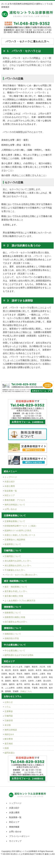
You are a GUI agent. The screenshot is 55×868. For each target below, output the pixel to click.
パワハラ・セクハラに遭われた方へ (21, 575)
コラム (8, 707)
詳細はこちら (26, 691)
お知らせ (9, 702)
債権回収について (13, 634)
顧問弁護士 (10, 753)
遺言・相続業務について (16, 587)
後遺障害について (13, 544)
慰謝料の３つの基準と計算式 (18, 530)
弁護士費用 (10, 486)
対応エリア (10, 495)
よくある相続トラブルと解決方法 (20, 600)
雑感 (7, 748)
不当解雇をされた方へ (15, 570)
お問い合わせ (11, 509)
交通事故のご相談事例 (15, 540)
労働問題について (13, 556)
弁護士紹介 (10, 482)
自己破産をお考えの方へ (16, 622)
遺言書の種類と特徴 (14, 596)
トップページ (11, 477)
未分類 (8, 725)
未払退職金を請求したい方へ (18, 565)
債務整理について (13, 613)
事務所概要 (14, 827)
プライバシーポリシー (19, 836)
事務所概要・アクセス (15, 500)
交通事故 (9, 711)
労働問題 (9, 716)
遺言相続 (9, 744)
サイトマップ (15, 841)
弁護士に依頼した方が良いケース (20, 535)
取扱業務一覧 (11, 491)
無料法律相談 (11, 730)
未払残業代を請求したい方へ (18, 561)
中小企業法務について (15, 651)
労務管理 (9, 721)
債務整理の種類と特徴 (15, 617)
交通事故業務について (15, 521)
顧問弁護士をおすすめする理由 (19, 655)
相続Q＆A (9, 734)
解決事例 (9, 739)
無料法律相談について (15, 505)
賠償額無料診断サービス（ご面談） (21, 526)
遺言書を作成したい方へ (16, 591)
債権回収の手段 (12, 638)
